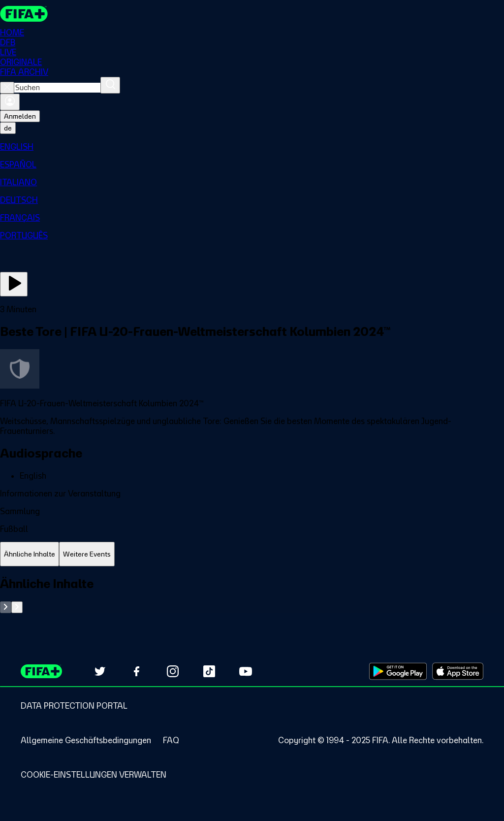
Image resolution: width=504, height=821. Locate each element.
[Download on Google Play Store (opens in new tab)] (398, 671)
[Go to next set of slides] (17, 607)
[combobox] (57, 88)
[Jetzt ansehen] (14, 284)
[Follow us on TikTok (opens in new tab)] (209, 671)
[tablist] (252, 554)
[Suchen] (110, 85)
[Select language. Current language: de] (8, 128)
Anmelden (20, 116)
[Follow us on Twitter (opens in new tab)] (100, 671)
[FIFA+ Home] (24, 14)
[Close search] (7, 88)
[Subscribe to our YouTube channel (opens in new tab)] (246, 671)
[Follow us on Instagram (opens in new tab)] (173, 671)
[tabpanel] (252, 595)
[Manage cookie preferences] (94, 775)
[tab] (30, 554)
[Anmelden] (10, 102)
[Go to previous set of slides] (6, 607)
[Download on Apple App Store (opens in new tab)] (458, 671)
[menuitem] (252, 147)
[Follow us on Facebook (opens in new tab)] (136, 671)
